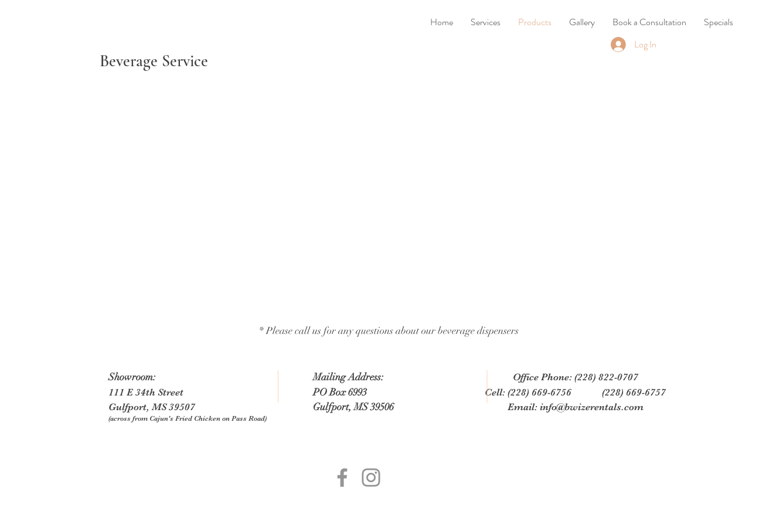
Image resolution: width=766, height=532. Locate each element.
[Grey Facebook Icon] (342, 478)
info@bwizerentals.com (592, 407)
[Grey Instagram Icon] (371, 478)
